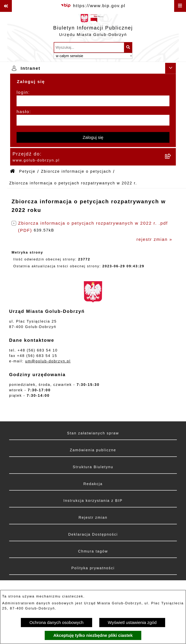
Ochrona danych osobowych (56, 622)
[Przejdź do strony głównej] (93, 27)
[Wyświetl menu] (180, 6)
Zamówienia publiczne (93, 450)
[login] (93, 101)
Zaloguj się (93, 137)
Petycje (27, 171)
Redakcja (93, 484)
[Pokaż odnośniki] (6, 6)
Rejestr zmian (93, 517)
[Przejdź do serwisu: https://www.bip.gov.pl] (93, 6)
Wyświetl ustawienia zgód (132, 622)
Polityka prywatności (93, 568)
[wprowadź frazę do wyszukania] (89, 47)
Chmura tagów (93, 551)
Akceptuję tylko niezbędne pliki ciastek (93, 635)
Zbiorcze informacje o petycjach (76, 171)
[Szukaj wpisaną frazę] (128, 47)
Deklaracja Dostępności (93, 534)
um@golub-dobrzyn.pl (48, 361)
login (22, 92)
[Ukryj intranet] (170, 68)
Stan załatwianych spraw (93, 433)
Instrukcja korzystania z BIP (93, 501)
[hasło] (93, 120)
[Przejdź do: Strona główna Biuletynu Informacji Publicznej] (13, 172)
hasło (23, 112)
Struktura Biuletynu (93, 467)
